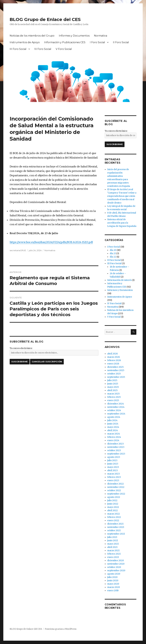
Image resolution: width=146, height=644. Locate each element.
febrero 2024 (114, 437)
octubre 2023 (114, 450)
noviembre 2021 (116, 527)
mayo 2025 (113, 387)
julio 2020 (112, 577)
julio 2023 (112, 460)
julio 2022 (112, 500)
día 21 (113, 253)
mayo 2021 (113, 544)
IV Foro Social (43, 49)
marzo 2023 (113, 474)
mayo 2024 (113, 427)
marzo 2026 (113, 357)
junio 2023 (113, 464)
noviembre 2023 (116, 447)
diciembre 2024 (116, 404)
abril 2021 (112, 547)
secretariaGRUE (18, 250)
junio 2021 (113, 541)
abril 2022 (112, 510)
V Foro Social (64, 49)
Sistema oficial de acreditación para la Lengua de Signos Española (122, 223)
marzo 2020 (114, 587)
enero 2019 (113, 591)
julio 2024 (112, 420)
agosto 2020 (114, 574)
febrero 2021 (114, 554)
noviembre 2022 (116, 487)
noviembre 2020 (116, 564)
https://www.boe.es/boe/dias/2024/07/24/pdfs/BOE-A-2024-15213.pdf (51, 242)
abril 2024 (113, 430)
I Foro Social (97, 42)
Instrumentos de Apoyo (25, 42)
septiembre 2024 (116, 414)
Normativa (101, 36)
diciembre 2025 (115, 367)
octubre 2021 (114, 530)
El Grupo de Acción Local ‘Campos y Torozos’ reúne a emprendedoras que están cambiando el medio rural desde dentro (122, 196)
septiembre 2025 (116, 377)
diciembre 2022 (115, 484)
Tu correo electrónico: (21, 348)
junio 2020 (113, 581)
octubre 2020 (114, 567)
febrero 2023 (114, 477)
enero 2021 (113, 557)
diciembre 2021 (115, 524)
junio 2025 (113, 384)
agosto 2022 (114, 497)
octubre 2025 (114, 374)
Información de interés (119, 280)
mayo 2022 (113, 507)
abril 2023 (112, 470)
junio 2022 (113, 504)
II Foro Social (121, 42)
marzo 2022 (113, 514)
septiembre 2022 (116, 494)
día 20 (113, 250)
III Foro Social (18, 49)
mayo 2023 (113, 467)
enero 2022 (113, 520)
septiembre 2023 (116, 454)
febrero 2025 (114, 397)
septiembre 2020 (116, 571)
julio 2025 (112, 380)
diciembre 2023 (115, 444)
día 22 (113, 257)
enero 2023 (113, 480)
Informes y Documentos (74, 36)
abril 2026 (112, 354)
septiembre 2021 (116, 534)
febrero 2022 (114, 517)
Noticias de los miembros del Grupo (32, 36)
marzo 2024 (114, 434)
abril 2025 (112, 390)
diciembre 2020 (116, 561)
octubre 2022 (114, 490)
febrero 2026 (114, 360)
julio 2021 (112, 537)
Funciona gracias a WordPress (61, 629)
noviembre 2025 (116, 370)
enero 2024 (113, 440)
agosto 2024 (114, 417)
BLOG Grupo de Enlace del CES (45, 19)
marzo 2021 (113, 551)
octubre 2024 (114, 410)
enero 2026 (113, 364)
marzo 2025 (113, 394)
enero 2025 (113, 400)
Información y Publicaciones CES (65, 42)
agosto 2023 (114, 457)
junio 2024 (113, 424)
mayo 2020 (113, 584)
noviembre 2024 (116, 407)
